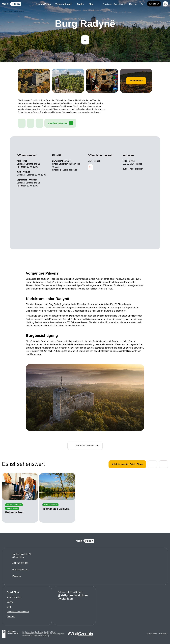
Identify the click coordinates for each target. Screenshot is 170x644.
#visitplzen (81, 595)
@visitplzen (65, 595)
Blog (9, 607)
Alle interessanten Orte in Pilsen (127, 464)
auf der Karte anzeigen (133, 169)
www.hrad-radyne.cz (61, 123)
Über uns (11, 617)
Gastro (10, 602)
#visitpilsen (65, 598)
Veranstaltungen (14, 597)
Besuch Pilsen (13, 592)
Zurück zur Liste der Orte (85, 446)
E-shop (154, 4)
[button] (142, 4)
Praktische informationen (18, 612)
